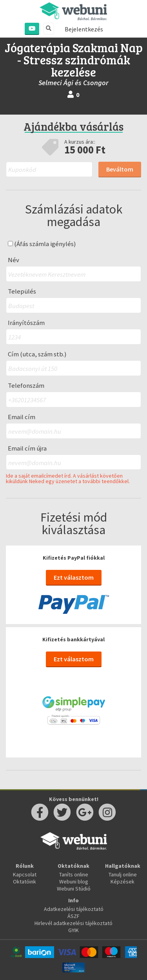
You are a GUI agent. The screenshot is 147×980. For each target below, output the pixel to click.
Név (14, 260)
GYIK (73, 930)
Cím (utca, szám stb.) (37, 354)
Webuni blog (74, 881)
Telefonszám (26, 386)
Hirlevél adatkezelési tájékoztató (73, 923)
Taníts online (74, 874)
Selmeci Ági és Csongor (73, 83)
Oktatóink (24, 881)
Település (22, 291)
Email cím (22, 417)
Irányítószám (26, 323)
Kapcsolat (25, 874)
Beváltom (120, 169)
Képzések (122, 881)
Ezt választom (74, 577)
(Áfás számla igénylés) (42, 244)
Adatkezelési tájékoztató (74, 909)
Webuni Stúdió (74, 889)
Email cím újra (27, 448)
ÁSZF (73, 916)
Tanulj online (123, 874)
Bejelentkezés (84, 29)
